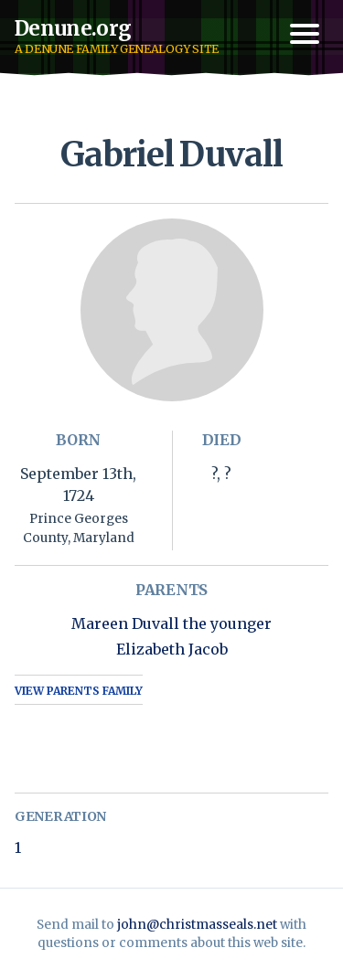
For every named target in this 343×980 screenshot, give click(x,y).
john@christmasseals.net (197, 925)
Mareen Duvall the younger (171, 623)
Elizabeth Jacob (172, 649)
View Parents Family (79, 691)
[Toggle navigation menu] (305, 34)
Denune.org (73, 28)
